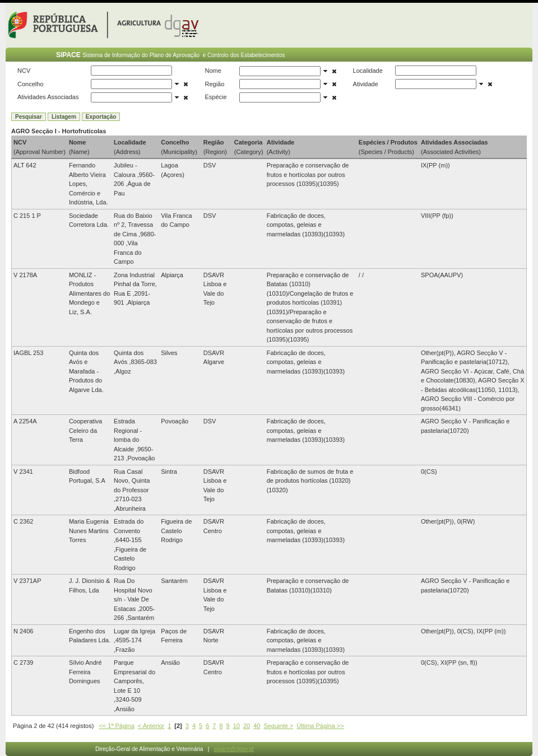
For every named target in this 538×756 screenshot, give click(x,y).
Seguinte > (278, 726)
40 (257, 726)
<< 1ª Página (116, 726)
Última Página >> (320, 726)
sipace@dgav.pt (234, 749)
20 (247, 726)
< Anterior (151, 726)
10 (236, 726)
